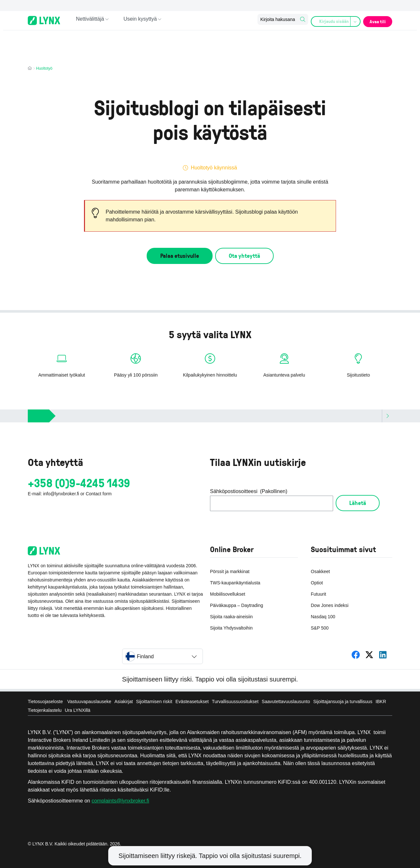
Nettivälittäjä (90, 20)
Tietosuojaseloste (46, 701)
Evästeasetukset (192, 701)
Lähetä (358, 503)
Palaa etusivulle (180, 256)
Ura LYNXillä (78, 710)
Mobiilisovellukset (228, 594)
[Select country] (163, 656)
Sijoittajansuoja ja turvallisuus (343, 701)
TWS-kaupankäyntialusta (235, 583)
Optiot (317, 583)
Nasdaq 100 (323, 617)
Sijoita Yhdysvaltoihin (231, 628)
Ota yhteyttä (244, 256)
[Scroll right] (387, 416)
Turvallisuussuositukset (235, 701)
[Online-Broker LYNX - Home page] (44, 20)
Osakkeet (320, 571)
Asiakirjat (124, 701)
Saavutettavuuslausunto (286, 701)
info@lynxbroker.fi (61, 494)
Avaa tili (376, 20)
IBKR (381, 701)
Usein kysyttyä (140, 20)
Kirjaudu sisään (333, 21)
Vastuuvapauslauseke (89, 701)
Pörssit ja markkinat (230, 571)
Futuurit (318, 594)
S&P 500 (320, 628)
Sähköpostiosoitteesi (249, 491)
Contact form (99, 494)
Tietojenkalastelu (45, 710)
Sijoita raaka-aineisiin (231, 617)
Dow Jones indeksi (330, 605)
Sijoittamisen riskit (154, 701)
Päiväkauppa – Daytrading (236, 605)
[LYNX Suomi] (356, 655)
